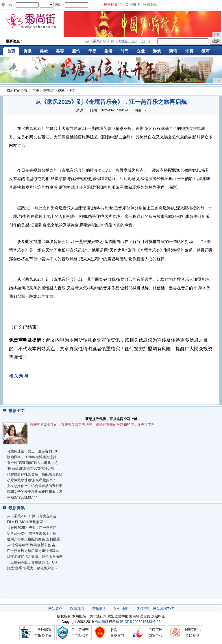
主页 (36, 91)
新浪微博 (133, 5)
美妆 (44, 51)
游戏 (157, 51)
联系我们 (77, 609)
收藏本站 (150, 5)
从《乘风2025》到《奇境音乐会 (32, 516)
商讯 (173, 51)
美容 (60, 51)
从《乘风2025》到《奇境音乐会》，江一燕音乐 (127, 41)
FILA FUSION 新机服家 (25, 522)
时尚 (125, 51)
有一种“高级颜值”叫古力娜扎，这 (32, 463)
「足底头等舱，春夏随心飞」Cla (32, 562)
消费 (189, 51)
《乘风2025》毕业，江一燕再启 (32, 528)
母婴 (92, 51)
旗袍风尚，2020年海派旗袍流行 (32, 457)
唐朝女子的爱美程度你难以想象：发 (35, 492)
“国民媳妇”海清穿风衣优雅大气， (32, 469)
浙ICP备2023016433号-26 (140, 622)
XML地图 (121, 609)
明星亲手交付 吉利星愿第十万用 (32, 533)
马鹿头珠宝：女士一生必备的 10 (32, 451)
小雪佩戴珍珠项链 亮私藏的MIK (31, 480)
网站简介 (55, 609)
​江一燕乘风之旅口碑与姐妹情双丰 (33, 551)
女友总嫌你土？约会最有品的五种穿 (35, 486)
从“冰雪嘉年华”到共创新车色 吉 (31, 545)
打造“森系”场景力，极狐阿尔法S (32, 568)
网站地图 (160, 609)
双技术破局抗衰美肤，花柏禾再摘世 (35, 557)
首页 (11, 51)
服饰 (76, 51)
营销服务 (99, 609)
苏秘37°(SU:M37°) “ (22, 497)
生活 (108, 51)
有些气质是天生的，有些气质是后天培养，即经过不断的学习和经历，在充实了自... (94, 425)
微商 (206, 51)
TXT (170, 609)
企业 (141, 51)
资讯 (27, 51)
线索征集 (111, 5)
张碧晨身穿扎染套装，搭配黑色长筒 (35, 474)
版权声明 (143, 609)
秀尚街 (49, 91)
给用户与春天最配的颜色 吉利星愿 (33, 539)
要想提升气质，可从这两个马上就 (111, 419)
